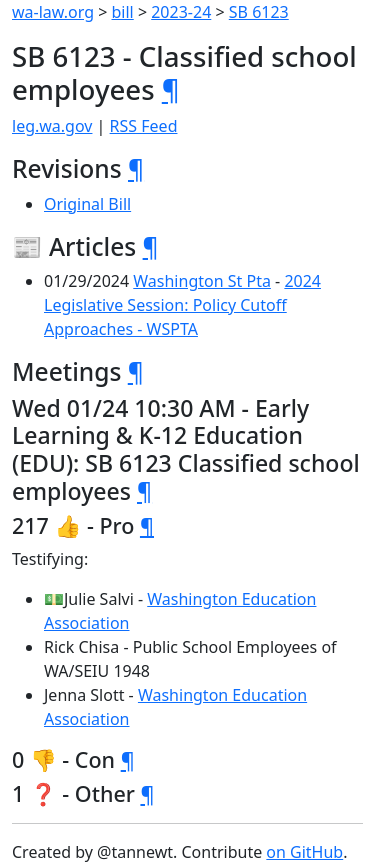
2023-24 (181, 12)
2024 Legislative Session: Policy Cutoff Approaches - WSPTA (182, 305)
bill (123, 12)
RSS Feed (144, 126)
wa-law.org (53, 12)
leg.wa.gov (52, 126)
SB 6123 (259, 12)
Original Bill (87, 204)
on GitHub (304, 852)
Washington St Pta (202, 281)
